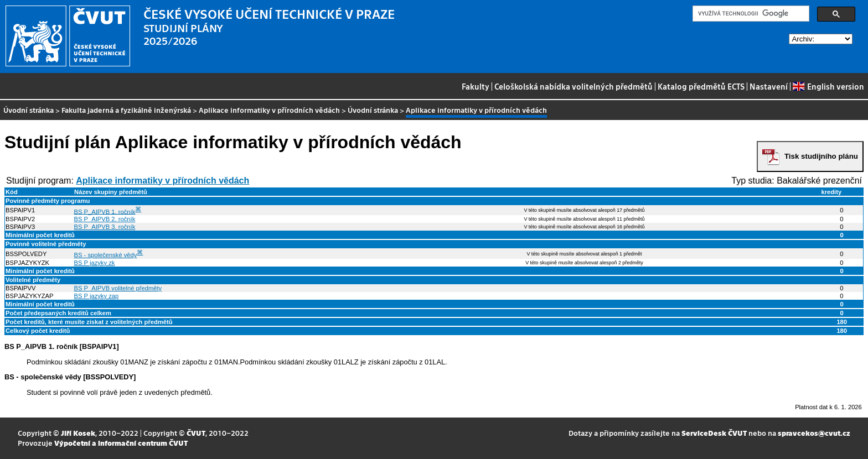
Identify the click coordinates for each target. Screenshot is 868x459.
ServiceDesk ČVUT (714, 433)
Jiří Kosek (78, 433)
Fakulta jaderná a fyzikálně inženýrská (126, 110)
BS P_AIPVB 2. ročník (105, 219)
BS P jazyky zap (97, 296)
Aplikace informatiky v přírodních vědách (269, 110)
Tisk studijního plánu (821, 156)
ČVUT (196, 433)
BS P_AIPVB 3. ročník (105, 227)
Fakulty (476, 86)
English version (828, 86)
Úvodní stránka (29, 110)
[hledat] (750, 14)
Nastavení (769, 86)
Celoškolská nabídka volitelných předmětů (573, 86)
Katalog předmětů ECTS (701, 86)
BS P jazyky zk (95, 263)
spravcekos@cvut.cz (814, 433)
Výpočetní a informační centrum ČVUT (121, 443)
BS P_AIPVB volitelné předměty (118, 288)
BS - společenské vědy (106, 255)
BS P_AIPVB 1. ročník (105, 211)
